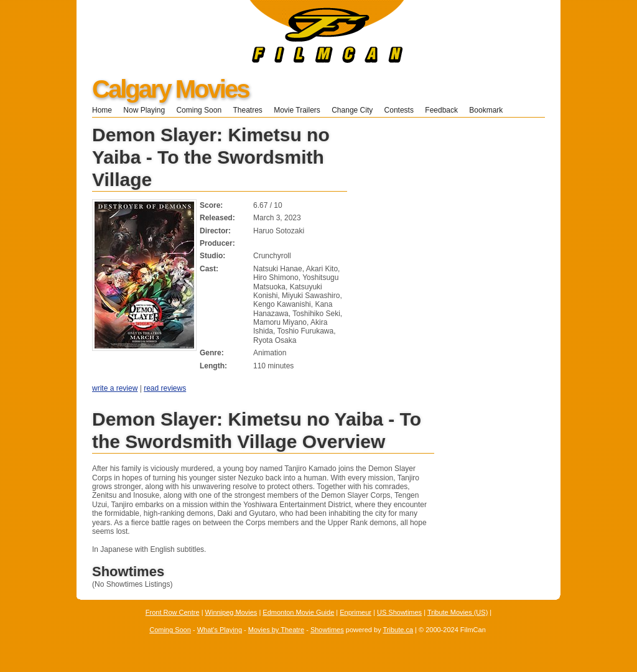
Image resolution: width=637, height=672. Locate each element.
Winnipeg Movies (231, 612)
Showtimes (327, 630)
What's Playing (220, 630)
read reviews (165, 388)
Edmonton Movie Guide (298, 612)
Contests (399, 110)
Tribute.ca (398, 630)
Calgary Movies (170, 89)
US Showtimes (399, 612)
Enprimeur (356, 612)
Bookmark (490, 110)
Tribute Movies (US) (458, 612)
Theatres (247, 110)
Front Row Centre (173, 612)
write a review (115, 388)
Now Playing (144, 110)
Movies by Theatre (276, 630)
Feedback (441, 110)
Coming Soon (199, 110)
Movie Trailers (297, 110)
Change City (352, 110)
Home (102, 110)
